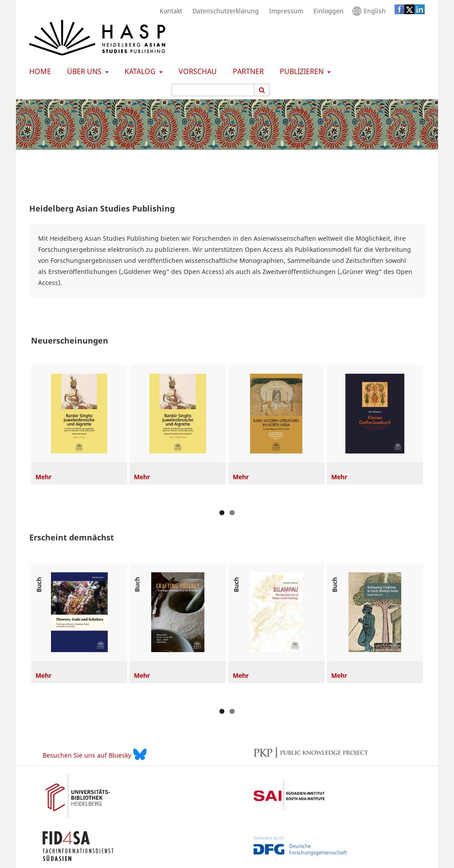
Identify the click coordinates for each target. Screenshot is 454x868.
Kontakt (169, 11)
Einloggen (326, 11)
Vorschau (196, 71)
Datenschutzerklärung (223, 11)
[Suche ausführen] (262, 90)
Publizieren (301, 71)
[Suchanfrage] (213, 90)
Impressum (284, 11)
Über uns (83, 71)
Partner (247, 71)
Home (38, 71)
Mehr (43, 477)
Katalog (139, 71)
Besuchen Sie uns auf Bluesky (95, 754)
